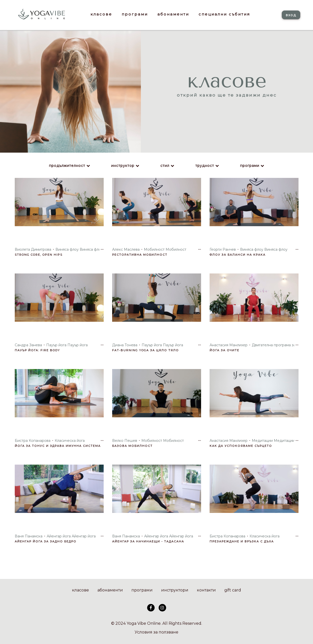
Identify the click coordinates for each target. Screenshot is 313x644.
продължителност (67, 166)
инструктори (175, 590)
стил (165, 166)
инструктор (123, 166)
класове (80, 590)
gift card (233, 590)
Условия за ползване (156, 632)
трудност (205, 166)
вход (291, 15)
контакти (206, 590)
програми (250, 166)
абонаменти (110, 590)
